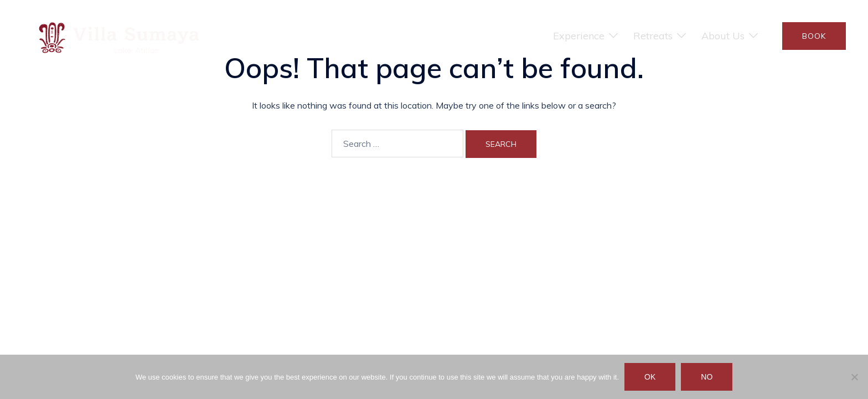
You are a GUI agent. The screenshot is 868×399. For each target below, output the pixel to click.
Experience (579, 36)
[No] (854, 377)
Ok (650, 377)
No (707, 377)
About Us (723, 36)
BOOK (814, 36)
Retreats (653, 36)
